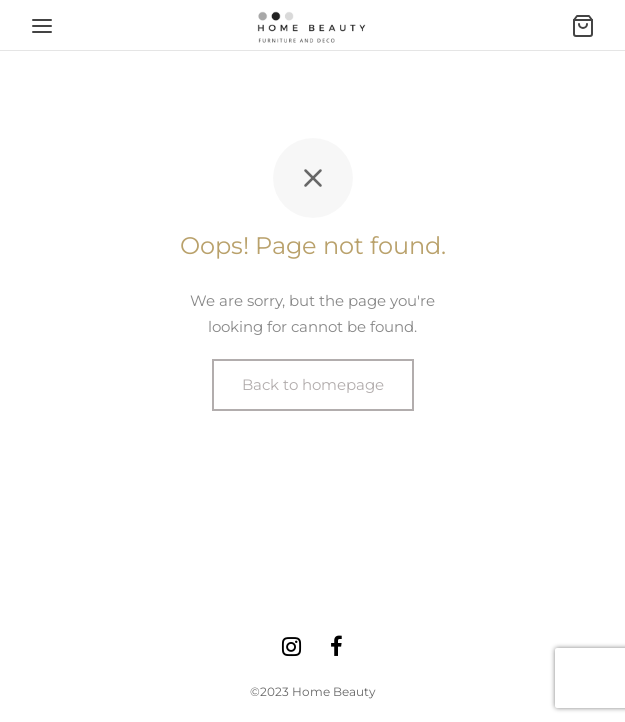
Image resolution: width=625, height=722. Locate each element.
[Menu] (42, 26)
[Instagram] (291, 648)
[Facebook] (337, 648)
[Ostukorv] (583, 26)
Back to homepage (313, 384)
